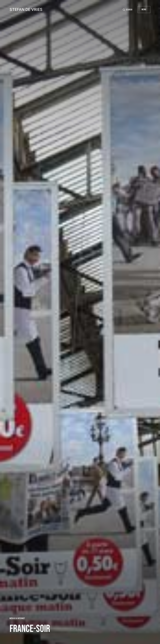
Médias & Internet (17, 618)
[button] (127, 10)
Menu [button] (144, 9)
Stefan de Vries (26, 9)
